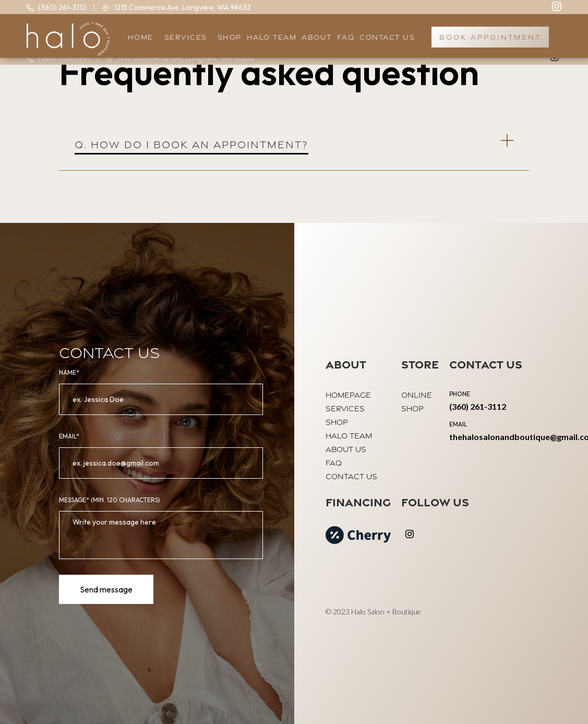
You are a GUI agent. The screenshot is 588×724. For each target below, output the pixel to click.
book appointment (490, 37)
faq (346, 37)
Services (345, 408)
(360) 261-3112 (478, 406)
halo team (272, 37)
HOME (141, 37)
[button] (188, 37)
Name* (69, 372)
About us (346, 449)
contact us (351, 476)
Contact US (387, 37)
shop (337, 422)
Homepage (348, 395)
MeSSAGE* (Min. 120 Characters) (110, 500)
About (317, 37)
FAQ (334, 463)
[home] (57, 37)
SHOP (230, 37)
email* (69, 436)
